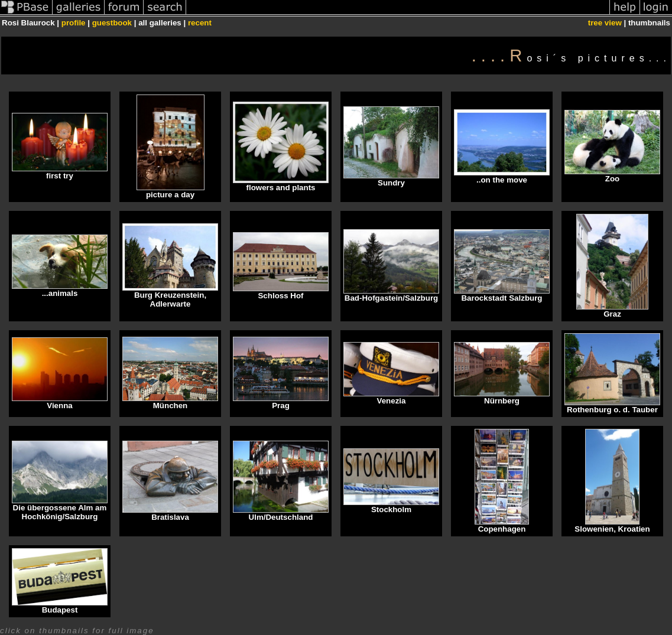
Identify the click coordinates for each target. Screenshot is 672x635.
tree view (605, 23)
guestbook (112, 23)
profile (74, 23)
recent (200, 23)
